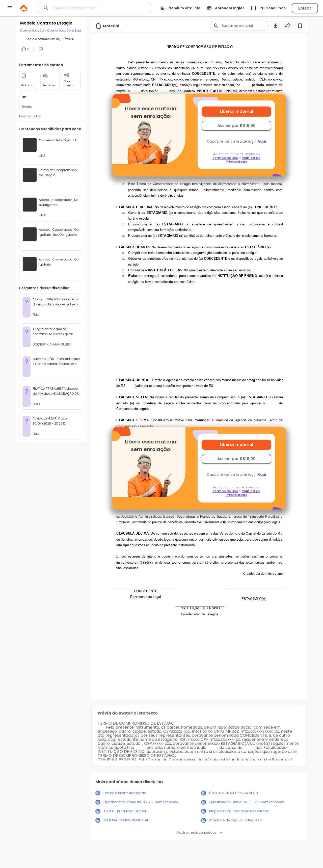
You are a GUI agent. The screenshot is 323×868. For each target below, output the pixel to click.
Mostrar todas (30, 116)
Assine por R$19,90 (236, 126)
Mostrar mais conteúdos (199, 833)
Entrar (305, 8)
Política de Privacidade (243, 160)
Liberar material (236, 111)
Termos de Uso (225, 158)
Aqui (262, 141)
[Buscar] (91, 8)
